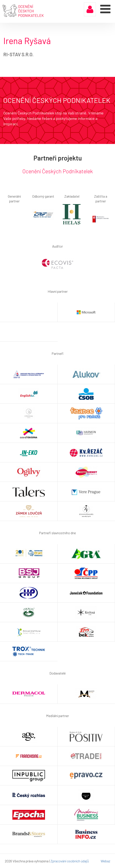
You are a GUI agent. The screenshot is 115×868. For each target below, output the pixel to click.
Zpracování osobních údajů (70, 861)
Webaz (105, 861)
